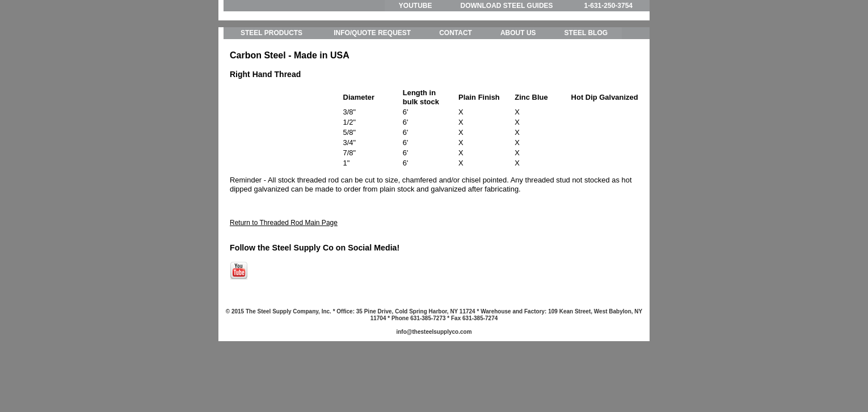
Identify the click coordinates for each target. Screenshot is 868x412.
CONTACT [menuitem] (456, 85)
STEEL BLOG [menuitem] (586, 85)
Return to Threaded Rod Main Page (284, 274)
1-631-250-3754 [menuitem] (608, 6)
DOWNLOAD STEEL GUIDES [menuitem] (506, 6)
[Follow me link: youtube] (239, 330)
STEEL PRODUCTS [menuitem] (271, 85)
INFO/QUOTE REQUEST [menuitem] (372, 85)
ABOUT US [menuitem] (518, 85)
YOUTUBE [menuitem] (416, 6)
